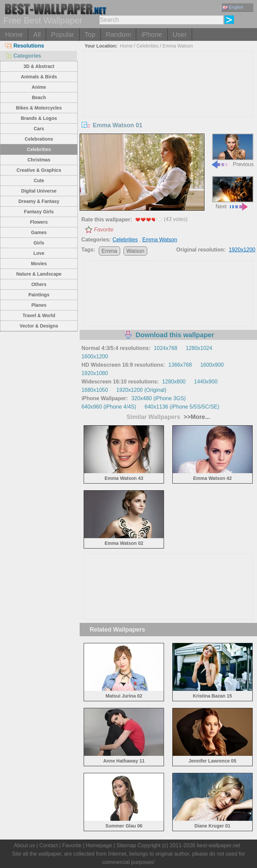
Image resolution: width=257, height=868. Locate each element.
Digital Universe (39, 191)
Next (233, 193)
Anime (39, 87)
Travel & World (39, 315)
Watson (136, 251)
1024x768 (166, 348)
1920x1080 (95, 373)
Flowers (39, 222)
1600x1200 (95, 356)
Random (118, 34)
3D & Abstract (39, 66)
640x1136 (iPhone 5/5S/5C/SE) (182, 407)
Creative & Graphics (39, 170)
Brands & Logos (39, 118)
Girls (39, 243)
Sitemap (126, 845)
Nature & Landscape (39, 274)
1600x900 (212, 365)
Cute (39, 180)
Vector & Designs (39, 326)
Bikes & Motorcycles (39, 108)
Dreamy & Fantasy (39, 201)
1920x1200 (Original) (141, 390)
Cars (39, 129)
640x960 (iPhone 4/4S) (109, 407)
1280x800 (174, 382)
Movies (39, 264)
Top (90, 34)
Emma (109, 251)
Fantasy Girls (39, 212)
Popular (63, 34)
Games (39, 232)
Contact (48, 845)
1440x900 (206, 382)
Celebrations (39, 139)
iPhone (152, 34)
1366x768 (180, 365)
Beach (39, 97)
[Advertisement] (168, 101)
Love (39, 253)
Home (14, 34)
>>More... (196, 417)
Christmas (39, 160)
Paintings (39, 295)
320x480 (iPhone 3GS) (158, 398)
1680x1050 (95, 390)
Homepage (99, 845)
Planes (39, 305)
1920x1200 (242, 250)
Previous (232, 150)
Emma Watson (178, 46)
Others (39, 284)
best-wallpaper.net (219, 845)
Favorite (104, 230)
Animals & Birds (39, 77)
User (180, 34)
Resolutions (25, 46)
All (37, 34)
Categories (23, 56)
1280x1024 (199, 348)
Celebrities (39, 149)
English (233, 7)
